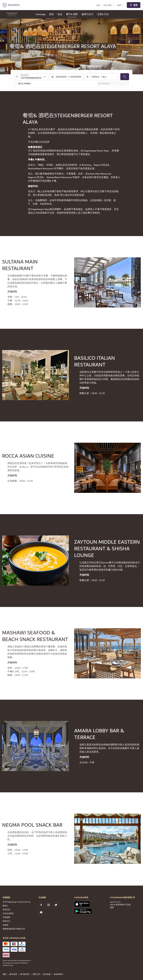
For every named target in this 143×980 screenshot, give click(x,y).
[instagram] (49, 905)
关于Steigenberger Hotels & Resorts (17, 902)
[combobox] (31, 77)
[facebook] (41, 905)
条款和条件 (59, 974)
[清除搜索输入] (45, 77)
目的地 (5, 925)
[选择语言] (109, 5)
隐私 (5, 974)
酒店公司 (37, 974)
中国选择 (6, 917)
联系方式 (6, 921)
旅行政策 (48, 974)
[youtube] (41, 912)
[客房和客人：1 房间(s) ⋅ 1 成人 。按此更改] (101, 77)
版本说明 (14, 974)
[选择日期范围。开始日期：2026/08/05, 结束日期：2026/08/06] (66, 77)
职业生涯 (6, 910)
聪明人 (5, 906)
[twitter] (56, 905)
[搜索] (125, 77)
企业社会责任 (8, 914)
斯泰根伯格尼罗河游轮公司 (14, 929)
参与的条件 (26, 974)
